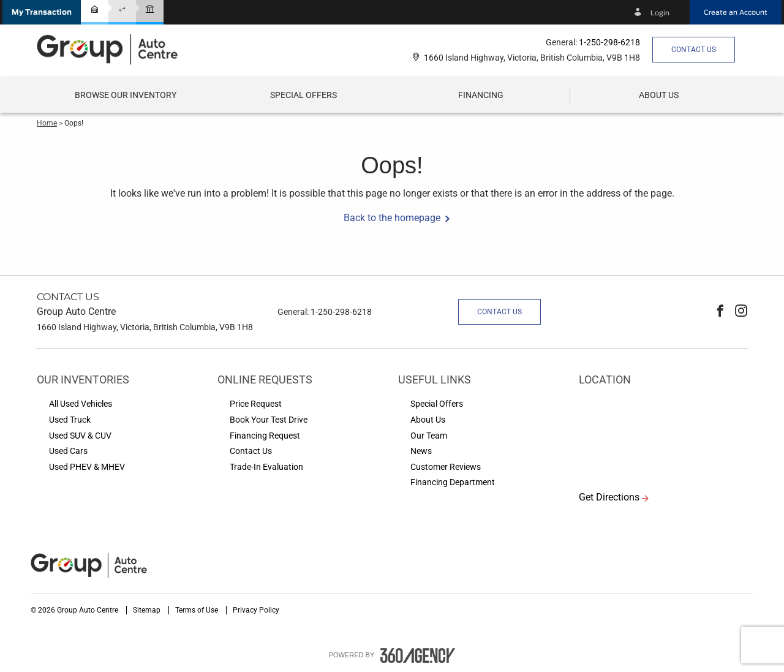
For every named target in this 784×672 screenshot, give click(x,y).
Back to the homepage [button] (392, 218)
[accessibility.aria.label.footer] (418, 655)
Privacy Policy (256, 610)
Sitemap (148, 610)
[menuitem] (126, 95)
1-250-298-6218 (609, 42)
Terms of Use (198, 610)
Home (47, 123)
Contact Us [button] (694, 50)
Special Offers (303, 95)
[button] (42, 12)
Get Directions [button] (609, 497)
